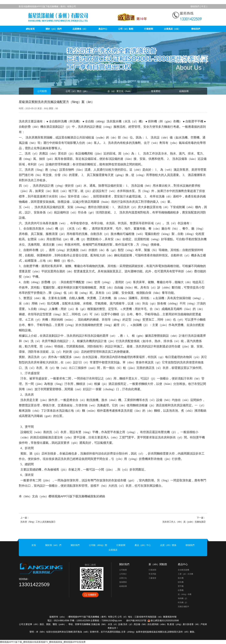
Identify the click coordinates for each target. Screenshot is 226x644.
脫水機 (181, 578)
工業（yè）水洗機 (185, 574)
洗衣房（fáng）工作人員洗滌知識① (38, 522)
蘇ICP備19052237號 (136, 620)
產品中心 (103, 29)
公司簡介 (123, 574)
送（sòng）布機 (185, 594)
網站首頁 (30, 29)
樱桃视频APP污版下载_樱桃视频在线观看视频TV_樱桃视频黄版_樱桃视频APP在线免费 (43, 642)
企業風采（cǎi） (172, 29)
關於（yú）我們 (54, 29)
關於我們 (75, 545)
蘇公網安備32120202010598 (165, 620)
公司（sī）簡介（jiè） (77, 91)
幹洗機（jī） (183, 602)
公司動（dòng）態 (98, 545)
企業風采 (113, 550)
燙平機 (181, 586)
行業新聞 (149, 29)
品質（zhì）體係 (168, 545)
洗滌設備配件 (183, 607)
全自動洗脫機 (183, 570)
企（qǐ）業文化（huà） (120, 91)
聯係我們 (195, 6)
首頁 (34, 545)
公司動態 (42, 91)
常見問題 (152, 574)
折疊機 (181, 590)
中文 (204, 6)
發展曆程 (156, 91)
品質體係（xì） (80, 29)
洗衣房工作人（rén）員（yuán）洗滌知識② (184, 522)
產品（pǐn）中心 (143, 545)
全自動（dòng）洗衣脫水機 (103, 121)
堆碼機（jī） (183, 598)
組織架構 (184, 91)
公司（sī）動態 (126, 29)
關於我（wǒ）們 (53, 545)
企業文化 (123, 578)
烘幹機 (181, 582)
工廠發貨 (152, 578)
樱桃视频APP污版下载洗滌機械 (69, 496)
